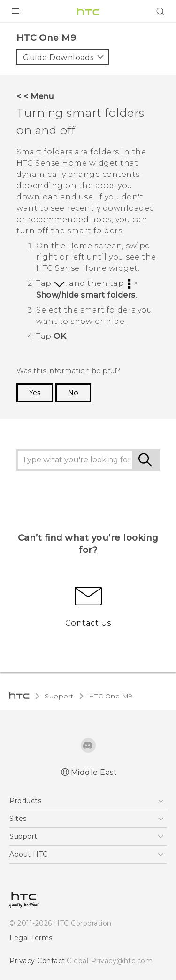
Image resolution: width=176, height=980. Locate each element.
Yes (35, 393)
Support (59, 696)
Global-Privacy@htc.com (110, 961)
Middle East (94, 772)
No (73, 393)
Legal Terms (31, 938)
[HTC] (88, 11)
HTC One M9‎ (111, 696)
